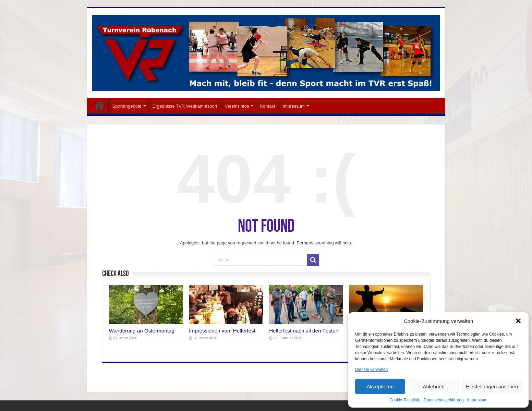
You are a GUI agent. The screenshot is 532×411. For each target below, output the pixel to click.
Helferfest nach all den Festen (304, 331)
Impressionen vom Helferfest (222, 331)
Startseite (99, 105)
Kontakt (267, 106)
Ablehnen (433, 386)
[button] (518, 321)
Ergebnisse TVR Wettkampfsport (185, 106)
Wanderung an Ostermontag (142, 331)
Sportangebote (127, 106)
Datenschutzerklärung (444, 400)
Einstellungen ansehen (492, 386)
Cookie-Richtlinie (405, 400)
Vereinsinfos (237, 106)
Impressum (477, 400)
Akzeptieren (380, 386)
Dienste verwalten (371, 370)
